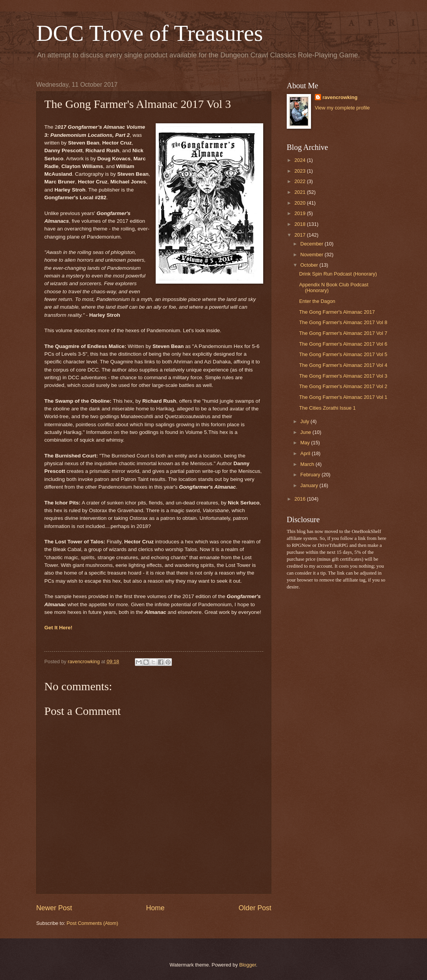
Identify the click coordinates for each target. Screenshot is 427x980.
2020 (301, 203)
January (310, 485)
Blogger (248, 965)
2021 (301, 192)
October (310, 265)
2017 (301, 235)
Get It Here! (58, 628)
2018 (301, 224)
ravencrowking (340, 97)
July (305, 421)
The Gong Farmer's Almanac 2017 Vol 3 (343, 376)
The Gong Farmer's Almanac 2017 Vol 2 (343, 386)
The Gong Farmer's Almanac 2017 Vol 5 (343, 354)
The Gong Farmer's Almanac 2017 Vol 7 (343, 333)
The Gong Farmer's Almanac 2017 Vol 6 (343, 344)
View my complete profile (342, 108)
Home (155, 908)
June (306, 432)
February (311, 475)
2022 (301, 181)
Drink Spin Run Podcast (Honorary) (338, 274)
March (308, 464)
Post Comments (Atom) (92, 923)
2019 (301, 213)
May (306, 443)
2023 (301, 171)
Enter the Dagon (317, 301)
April (306, 453)
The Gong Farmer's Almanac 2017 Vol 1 (343, 397)
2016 (301, 499)
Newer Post (54, 908)
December (312, 244)
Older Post (255, 908)
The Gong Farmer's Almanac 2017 (337, 312)
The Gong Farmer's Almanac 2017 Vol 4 (343, 365)
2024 (301, 160)
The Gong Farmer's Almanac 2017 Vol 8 (343, 322)
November (312, 255)
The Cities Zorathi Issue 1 (327, 408)
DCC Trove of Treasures (150, 33)
